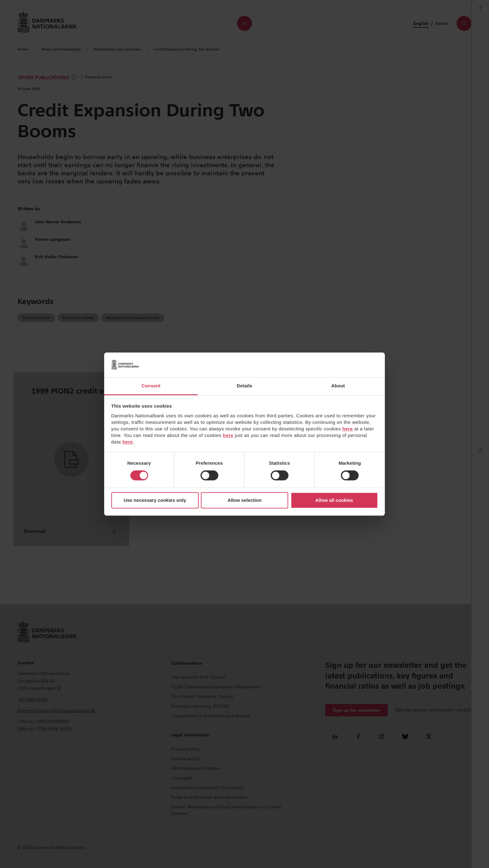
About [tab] (338, 386)
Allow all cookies (334, 500)
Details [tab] (244, 386)
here (348, 429)
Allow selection (244, 500)
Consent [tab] (151, 386)
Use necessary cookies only (155, 500)
